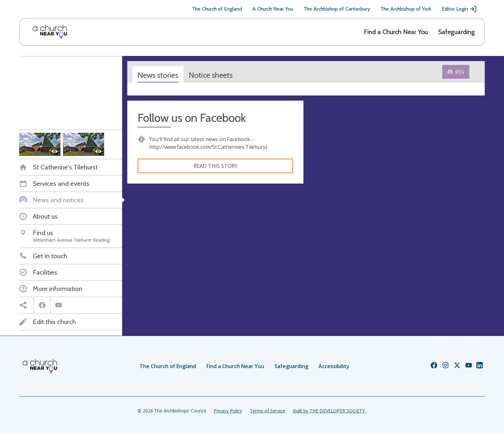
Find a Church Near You (396, 32)
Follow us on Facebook (192, 118)
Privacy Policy (228, 411)
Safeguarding (456, 32)
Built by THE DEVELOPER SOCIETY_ (330, 411)
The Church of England (217, 9)
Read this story (216, 166)
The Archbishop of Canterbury (337, 9)
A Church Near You (273, 9)
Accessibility (334, 366)
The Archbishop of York (406, 9)
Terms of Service (267, 411)
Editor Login (459, 9)
